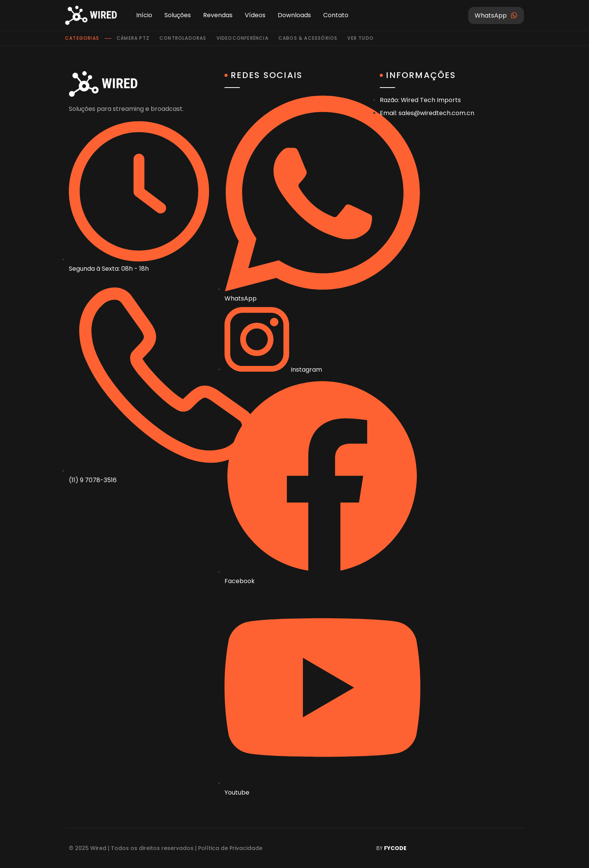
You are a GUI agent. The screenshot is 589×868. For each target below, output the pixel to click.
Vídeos (255, 15)
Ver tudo (360, 38)
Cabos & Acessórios (308, 38)
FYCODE (395, 848)
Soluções (178, 15)
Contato (336, 15)
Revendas (218, 15)
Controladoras (183, 38)
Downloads (294, 15)
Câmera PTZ (133, 38)
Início (144, 15)
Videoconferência (242, 38)
